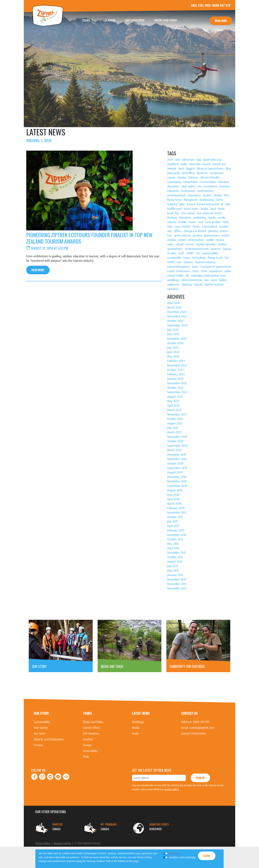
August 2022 (175, 397)
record (182, 240)
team (187, 258)
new (201, 222)
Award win (219, 164)
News (196, 227)
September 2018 (177, 486)
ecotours (225, 186)
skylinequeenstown (197, 249)
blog (228, 169)
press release (182, 235)
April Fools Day (212, 160)
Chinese (193, 178)
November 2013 (177, 584)
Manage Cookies (62, 843)
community (174, 182)
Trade (135, 734)
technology (199, 258)
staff (181, 253)
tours (195, 267)
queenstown (212, 235)
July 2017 (173, 522)
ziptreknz (173, 289)
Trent (204, 271)
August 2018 (175, 490)
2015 (170, 160)
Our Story (41, 713)
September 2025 (177, 325)
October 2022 (175, 388)
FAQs (86, 757)
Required (174, 853)
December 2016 (177, 535)
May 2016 (173, 544)
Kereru (191, 204)
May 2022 (173, 401)
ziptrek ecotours (214, 285)
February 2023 (176, 374)
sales (170, 244)
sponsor (216, 249)
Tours (87, 713)
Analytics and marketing (182, 857)
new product (213, 222)
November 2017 (177, 513)
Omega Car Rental (195, 231)
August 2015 (175, 562)
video (228, 271)
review (220, 240)
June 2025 (173, 334)
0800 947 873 (221, 5)
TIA (227, 258)
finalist (218, 195)
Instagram (42, 775)
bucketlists (188, 173)
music (192, 222)
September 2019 (177, 468)
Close (207, 856)
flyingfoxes (191, 200)
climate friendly (210, 178)
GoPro (219, 200)
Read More (38, 270)
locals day (173, 213)
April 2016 (173, 548)
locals (221, 209)
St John (172, 253)
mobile (182, 222)
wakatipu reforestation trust (209, 276)
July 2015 (173, 566)
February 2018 (176, 508)
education (173, 191)
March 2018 (174, 504)
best (181, 169)
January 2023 (175, 379)
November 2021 (177, 415)
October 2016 (175, 539)
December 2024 (177, 339)
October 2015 (175, 557)
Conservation (208, 182)
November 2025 (177, 316)
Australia (195, 164)
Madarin (172, 218)
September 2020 (177, 446)
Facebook (34, 775)
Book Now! (221, 21)
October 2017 (175, 517)
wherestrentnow (192, 280)
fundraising (207, 200)
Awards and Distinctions (49, 739)
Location (112, 20)
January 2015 (175, 575)
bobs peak (173, 173)
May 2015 (173, 571)
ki (222, 204)
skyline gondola (206, 244)
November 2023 (177, 365)
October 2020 (175, 441)
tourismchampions (179, 267)
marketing (200, 218)
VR (187, 276)
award (206, 164)
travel (171, 271)
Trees (195, 271)
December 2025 (177, 312)
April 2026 (173, 303)
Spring (227, 249)
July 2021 (173, 428)
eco (200, 186)
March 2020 (175, 450)
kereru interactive (208, 204)
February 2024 (176, 361)
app (199, 160)
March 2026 (174, 307)
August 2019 (175, 472)
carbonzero (217, 173)
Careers (38, 745)
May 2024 (173, 357)
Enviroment (188, 191)
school (179, 244)
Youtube (50, 775)
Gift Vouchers (137, 20)
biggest (190, 169)
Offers (178, 231)
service (190, 244)
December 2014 (177, 579)
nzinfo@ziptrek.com (202, 728)
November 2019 (177, 459)
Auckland (173, 164)
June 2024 (173, 352)
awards (172, 169)
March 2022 (174, 410)
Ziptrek (48, 16)
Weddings (138, 722)
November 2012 (177, 588)
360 (177, 160)
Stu (198, 253)
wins (214, 280)
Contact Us (189, 713)
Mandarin (185, 218)
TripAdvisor (66, 775)
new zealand (183, 227)
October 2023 (175, 370)
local (213, 209)
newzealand (209, 227)
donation (224, 182)
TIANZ (171, 262)
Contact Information (194, 734)
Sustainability (42, 722)
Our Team (40, 734)
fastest (207, 195)
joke (182, 204)
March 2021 (174, 432)
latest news (191, 209)
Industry (172, 204)
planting (213, 231)
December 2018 (177, 477)
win (206, 280)
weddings (173, 280)
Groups (87, 745)
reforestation (196, 240)
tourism (188, 262)
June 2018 (173, 495)
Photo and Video (168, 20)
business (202, 173)
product (197, 235)
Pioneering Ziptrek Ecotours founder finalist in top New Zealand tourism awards (89, 238)
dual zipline (188, 186)
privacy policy (172, 789)
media (212, 218)
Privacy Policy (43, 843)
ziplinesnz (173, 285)
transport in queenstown (216, 267)
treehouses (183, 271)
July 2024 (173, 348)
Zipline (223, 280)
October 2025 (175, 321)
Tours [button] (86, 20)
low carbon (188, 213)
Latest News (141, 713)
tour (179, 262)
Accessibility (90, 751)
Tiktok (58, 775)
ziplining (187, 285)
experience (194, 195)
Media (136, 728)
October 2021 (175, 419)
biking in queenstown (210, 169)
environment (206, 191)
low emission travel (209, 213)
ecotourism (211, 186)
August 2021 (175, 423)
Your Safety (41, 728)
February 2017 (176, 530)
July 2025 (173, 330)
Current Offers (92, 728)
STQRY (190, 253)
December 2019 (177, 455)
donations (173, 186)
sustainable (174, 258)
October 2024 (175, 343)
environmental (176, 195)
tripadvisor (216, 271)
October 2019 (175, 464)
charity (182, 178)
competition (190, 182)
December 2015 (177, 553)
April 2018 (173, 499)
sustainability (210, 253)
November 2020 (177, 437)
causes (171, 178)
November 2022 (177, 383)
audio (184, 164)
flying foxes (174, 200)
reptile (210, 240)
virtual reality (175, 276)
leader (204, 209)
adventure (188, 160)
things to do (215, 258)
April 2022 (173, 406)
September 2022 (177, 392)
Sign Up (200, 778)
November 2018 (177, 481)
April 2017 (173, 526)
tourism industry (205, 262)
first (227, 195)
